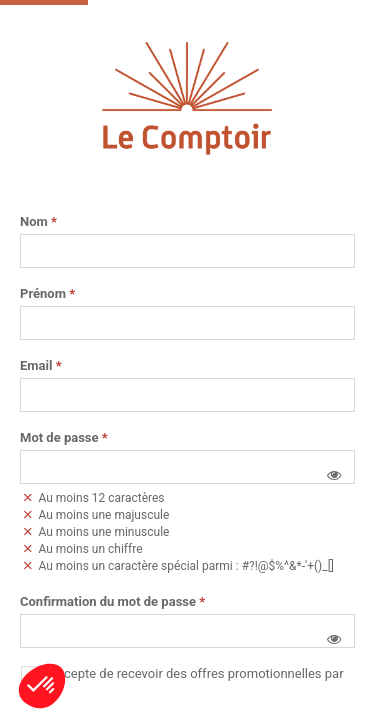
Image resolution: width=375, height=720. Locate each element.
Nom (38, 222)
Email (41, 366)
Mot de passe (64, 438)
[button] (334, 475)
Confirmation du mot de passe (112, 602)
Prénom (47, 294)
